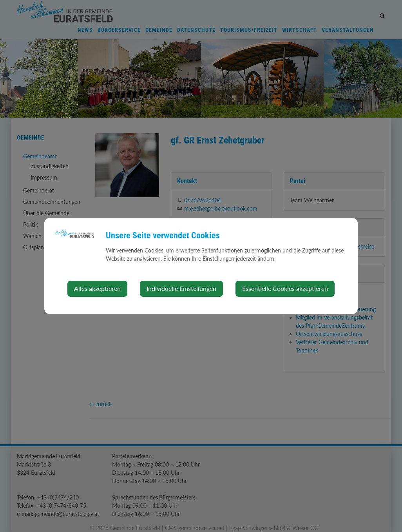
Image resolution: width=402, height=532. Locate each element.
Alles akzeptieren (97, 288)
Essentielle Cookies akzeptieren (285, 288)
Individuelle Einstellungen (181, 288)
